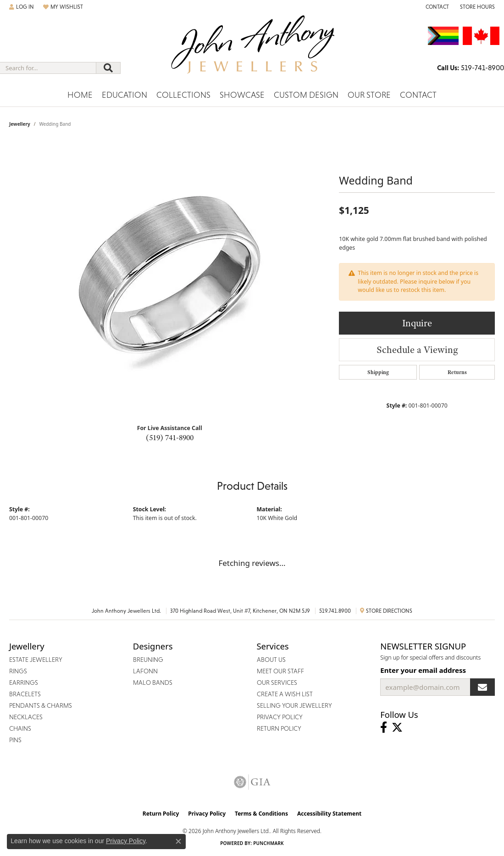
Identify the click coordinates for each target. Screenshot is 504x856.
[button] (22, 7)
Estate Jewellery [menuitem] (36, 660)
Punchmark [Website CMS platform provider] (269, 843)
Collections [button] (183, 95)
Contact (418, 95)
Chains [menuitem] (20, 728)
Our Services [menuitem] (277, 683)
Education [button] (125, 95)
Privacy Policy (207, 814)
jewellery (20, 124)
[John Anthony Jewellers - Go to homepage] (252, 50)
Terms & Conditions (261, 814)
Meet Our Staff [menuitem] (280, 671)
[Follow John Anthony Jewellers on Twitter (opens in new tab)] (397, 727)
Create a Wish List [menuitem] (285, 694)
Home (80, 95)
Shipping (378, 372)
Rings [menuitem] (18, 671)
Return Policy (161, 814)
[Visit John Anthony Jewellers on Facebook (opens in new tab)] (384, 727)
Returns (457, 372)
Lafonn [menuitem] (145, 671)
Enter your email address (423, 670)
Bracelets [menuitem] (25, 694)
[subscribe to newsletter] (482, 687)
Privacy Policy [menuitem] (280, 717)
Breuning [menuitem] (148, 660)
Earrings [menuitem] (24, 683)
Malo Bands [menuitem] (153, 683)
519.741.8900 (335, 611)
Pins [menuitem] (15, 740)
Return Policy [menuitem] (279, 728)
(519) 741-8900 (170, 437)
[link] (436, 7)
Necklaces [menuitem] (26, 717)
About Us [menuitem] (271, 660)
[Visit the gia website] (252, 782)
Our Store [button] (369, 95)
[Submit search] (108, 68)
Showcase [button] (242, 95)
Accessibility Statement (329, 814)
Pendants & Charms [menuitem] (41, 705)
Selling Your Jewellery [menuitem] (294, 705)
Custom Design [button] (306, 95)
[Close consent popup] (178, 841)
